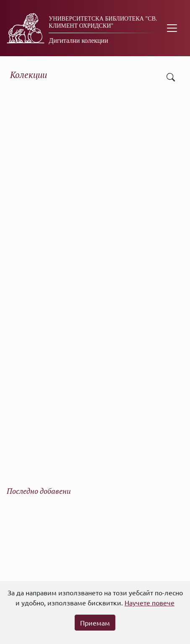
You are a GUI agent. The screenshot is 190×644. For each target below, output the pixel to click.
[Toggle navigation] (172, 28)
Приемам (95, 623)
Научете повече (150, 602)
